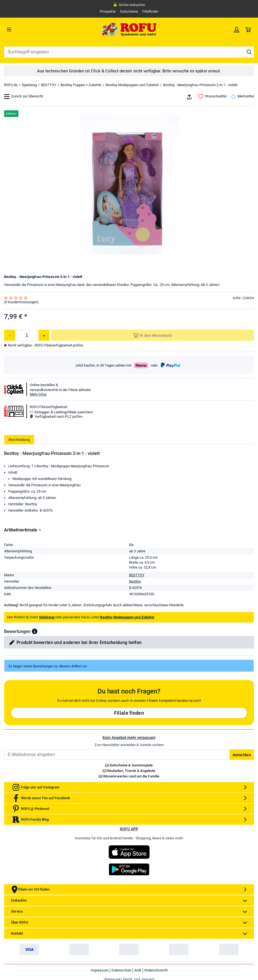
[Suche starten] (249, 52)
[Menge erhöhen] (44, 335)
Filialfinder (150, 11)
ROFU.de (11, 85)
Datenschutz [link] (121, 970)
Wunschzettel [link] (212, 97)
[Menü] (35, 29)
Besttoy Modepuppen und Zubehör (132, 85)
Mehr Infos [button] (38, 394)
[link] (237, 29)
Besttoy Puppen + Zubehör (81, 85)
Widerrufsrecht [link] (156, 970)
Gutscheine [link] (129, 11)
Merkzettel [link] (242, 97)
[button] (35, 631)
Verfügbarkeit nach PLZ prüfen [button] (56, 417)
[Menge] (27, 335)
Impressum (100, 970)
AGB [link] (138, 970)
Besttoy (135, 581)
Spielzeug (29, 85)
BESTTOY (49, 85)
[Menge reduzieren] (10, 335)
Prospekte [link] (108, 11)
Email (4, 749)
